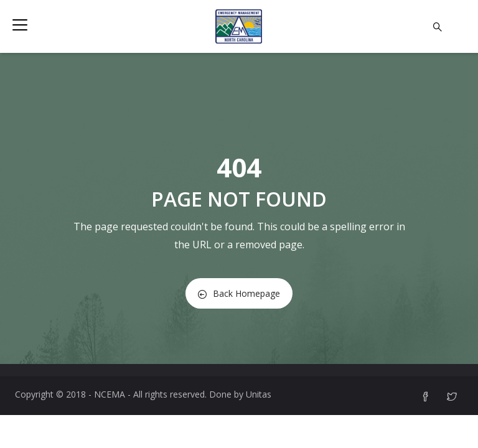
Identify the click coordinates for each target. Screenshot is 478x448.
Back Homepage (239, 293)
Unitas (259, 394)
